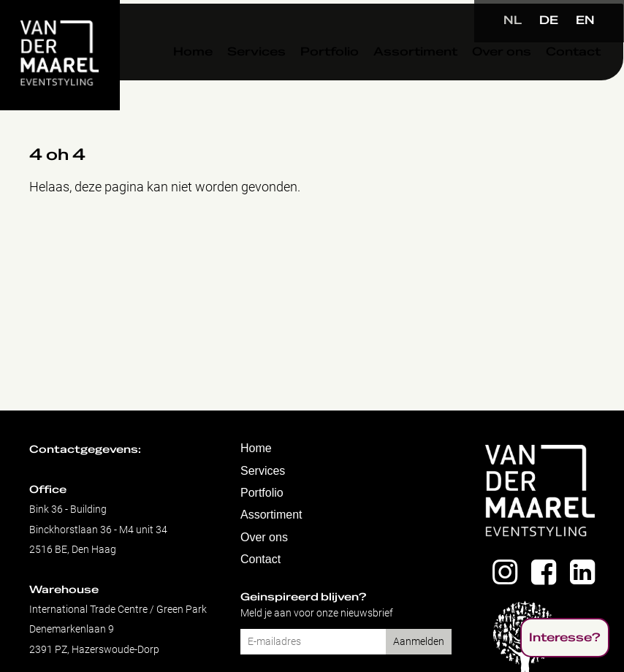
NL (513, 20)
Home (172, 80)
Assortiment (395, 80)
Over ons (481, 80)
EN (585, 20)
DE (549, 20)
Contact (553, 80)
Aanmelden (419, 642)
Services (236, 80)
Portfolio (309, 80)
